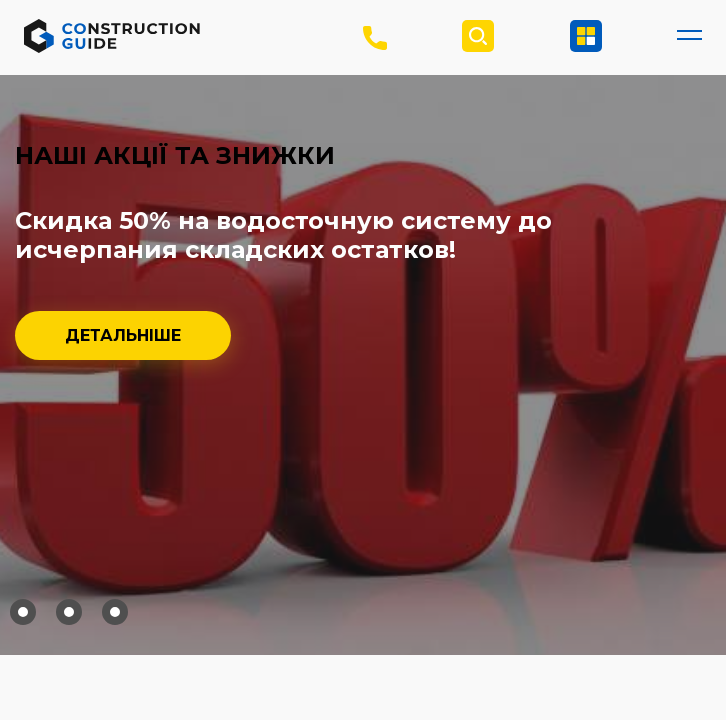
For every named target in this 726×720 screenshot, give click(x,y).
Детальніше (123, 335)
